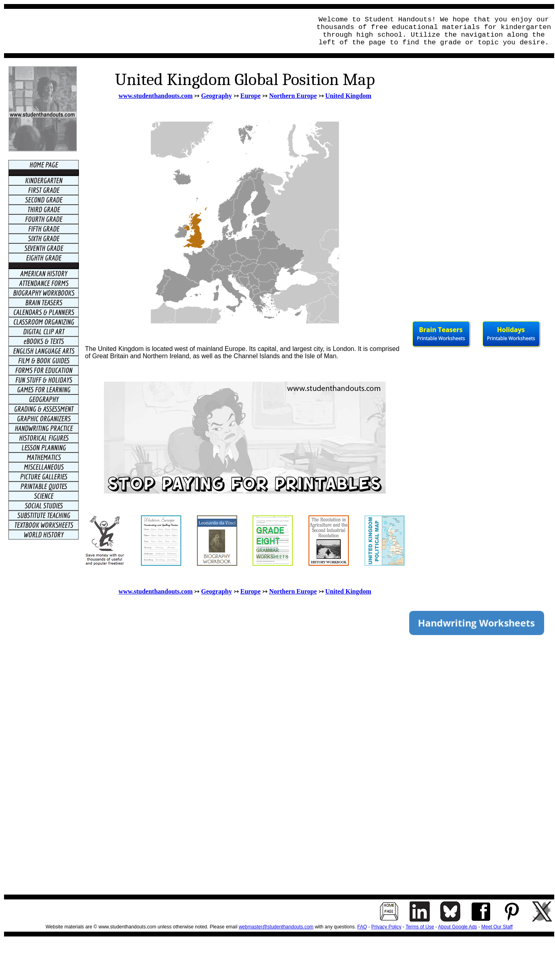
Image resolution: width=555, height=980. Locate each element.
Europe (251, 96)
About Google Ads (458, 927)
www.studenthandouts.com (155, 96)
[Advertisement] (155, 31)
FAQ (362, 927)
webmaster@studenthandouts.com (276, 927)
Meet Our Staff (497, 927)
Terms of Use (420, 927)
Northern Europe (293, 96)
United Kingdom (348, 96)
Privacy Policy (386, 927)
